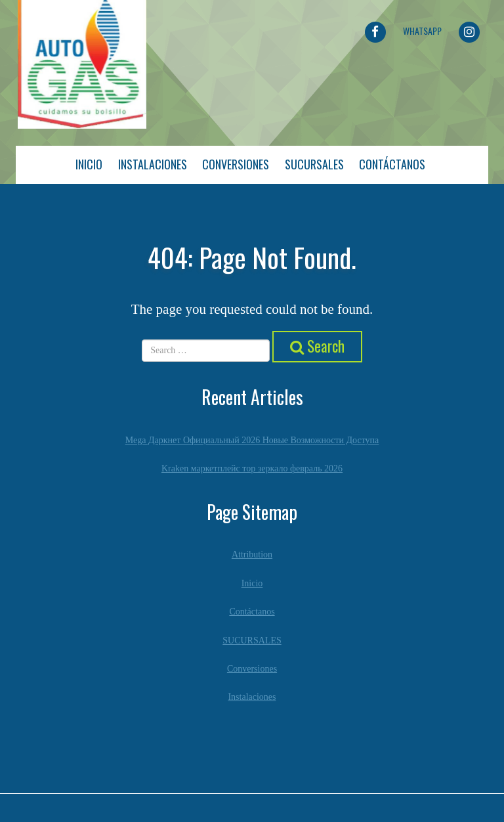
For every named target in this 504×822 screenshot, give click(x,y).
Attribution (252, 554)
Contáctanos (392, 164)
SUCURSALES (252, 640)
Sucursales (314, 164)
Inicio (89, 164)
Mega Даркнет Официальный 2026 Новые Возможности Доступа (252, 440)
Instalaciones (153, 164)
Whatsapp (422, 31)
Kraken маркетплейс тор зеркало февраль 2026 (252, 468)
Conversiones (236, 164)
